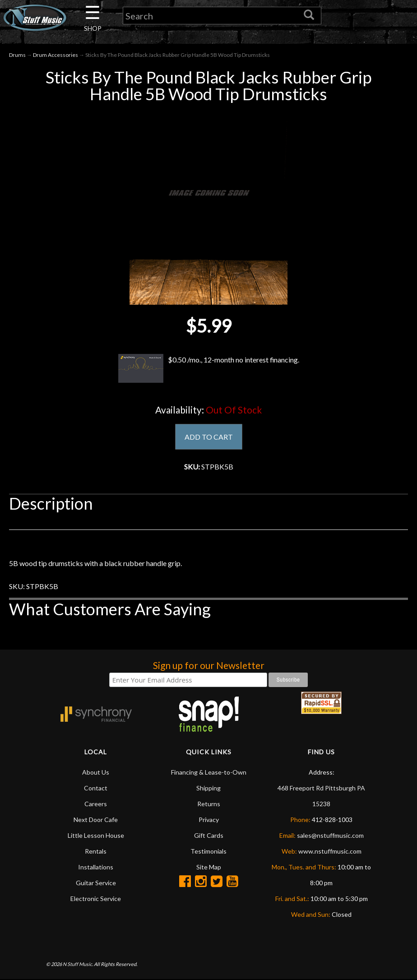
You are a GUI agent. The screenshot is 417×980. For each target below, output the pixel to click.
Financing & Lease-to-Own (209, 772)
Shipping (208, 788)
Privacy (209, 820)
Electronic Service (96, 899)
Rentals (96, 851)
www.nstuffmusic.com (330, 851)
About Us (96, 772)
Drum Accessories (56, 55)
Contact (96, 788)
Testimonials (208, 851)
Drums (17, 55)
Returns (209, 804)
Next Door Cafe (96, 820)
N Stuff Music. (78, 964)
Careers (96, 804)
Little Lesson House (96, 835)
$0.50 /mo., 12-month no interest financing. (208, 368)
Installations (96, 867)
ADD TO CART (209, 437)
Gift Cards (209, 835)
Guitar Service (96, 883)
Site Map (209, 867)
